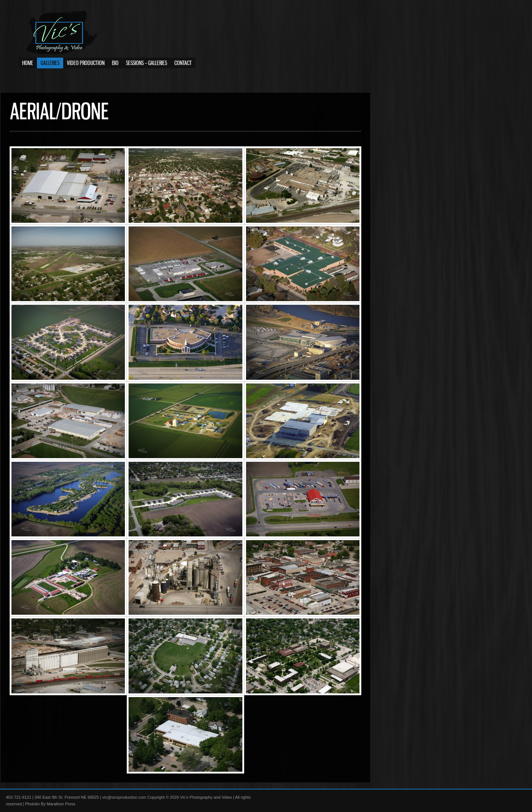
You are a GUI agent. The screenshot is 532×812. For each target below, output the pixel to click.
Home (28, 67)
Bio (115, 67)
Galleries (50, 67)
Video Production (86, 67)
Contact (183, 67)
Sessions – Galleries (146, 67)
